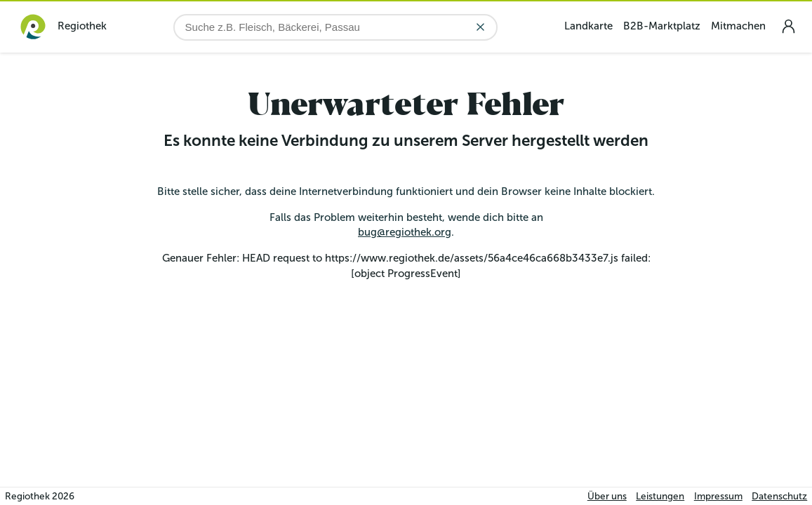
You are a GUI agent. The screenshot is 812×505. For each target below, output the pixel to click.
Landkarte (588, 26)
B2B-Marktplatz (662, 26)
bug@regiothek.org (405, 232)
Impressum (718, 496)
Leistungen (660, 496)
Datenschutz (779, 496)
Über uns (607, 496)
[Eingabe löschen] (480, 27)
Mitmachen (738, 26)
